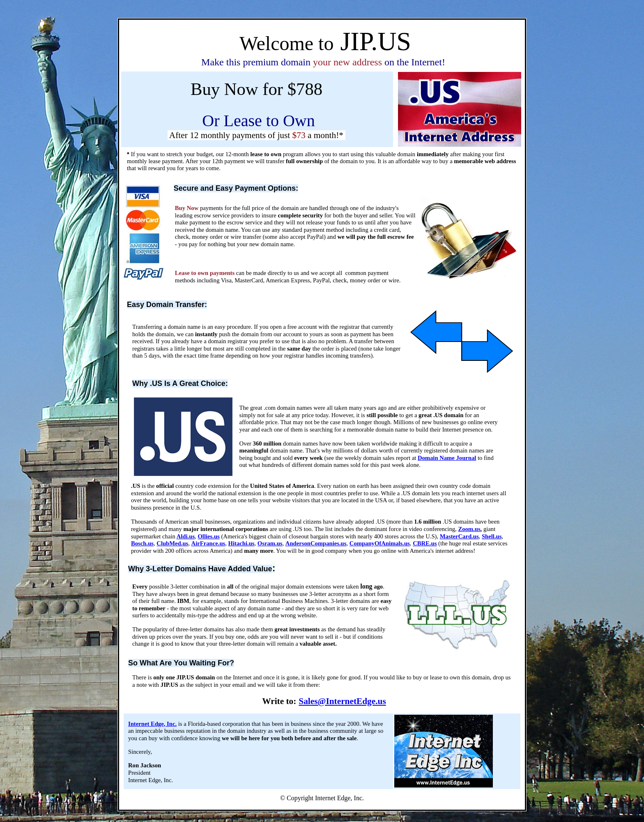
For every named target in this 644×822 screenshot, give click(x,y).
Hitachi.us (241, 543)
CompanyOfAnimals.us (380, 543)
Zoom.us (469, 529)
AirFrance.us (208, 543)
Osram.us (270, 543)
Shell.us (492, 536)
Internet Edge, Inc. (152, 724)
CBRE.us (425, 543)
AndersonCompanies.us (316, 543)
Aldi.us (186, 536)
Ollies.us (208, 536)
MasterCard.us (459, 536)
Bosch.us (142, 543)
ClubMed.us (172, 543)
